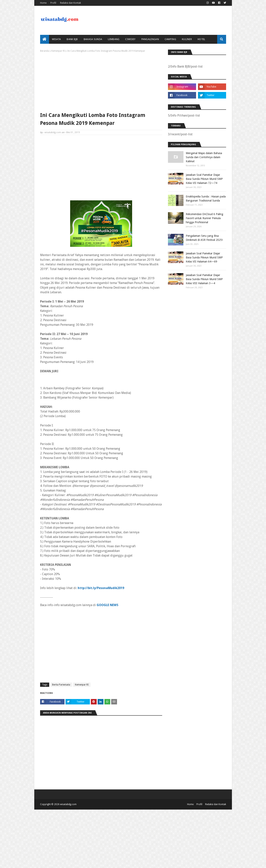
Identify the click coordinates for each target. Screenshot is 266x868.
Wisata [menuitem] (56, 39)
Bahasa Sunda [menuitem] (93, 39)
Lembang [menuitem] (114, 39)
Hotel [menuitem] (201, 39)
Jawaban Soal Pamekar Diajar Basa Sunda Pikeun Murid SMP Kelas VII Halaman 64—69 (204, 257)
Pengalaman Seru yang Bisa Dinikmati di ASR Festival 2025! (204, 238)
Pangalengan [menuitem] (150, 39)
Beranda (45, 51)
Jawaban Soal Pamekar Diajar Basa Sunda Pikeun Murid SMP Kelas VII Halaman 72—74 (204, 179)
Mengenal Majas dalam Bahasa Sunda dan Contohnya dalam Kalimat (204, 157)
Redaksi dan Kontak (71, 3)
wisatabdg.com (53, 132)
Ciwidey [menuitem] (130, 39)
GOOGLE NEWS (108, 605)
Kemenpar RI (58, 51)
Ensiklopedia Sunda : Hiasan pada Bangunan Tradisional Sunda (206, 199)
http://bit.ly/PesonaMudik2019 (101, 588)
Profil (53, 3)
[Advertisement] (101, 81)
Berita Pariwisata (61, 685)
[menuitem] (45, 39)
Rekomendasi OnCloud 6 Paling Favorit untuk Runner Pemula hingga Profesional (204, 218)
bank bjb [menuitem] (72, 39)
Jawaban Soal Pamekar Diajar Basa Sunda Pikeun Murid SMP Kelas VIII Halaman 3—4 (204, 279)
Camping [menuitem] (170, 39)
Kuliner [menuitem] (187, 39)
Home (43, 3)
